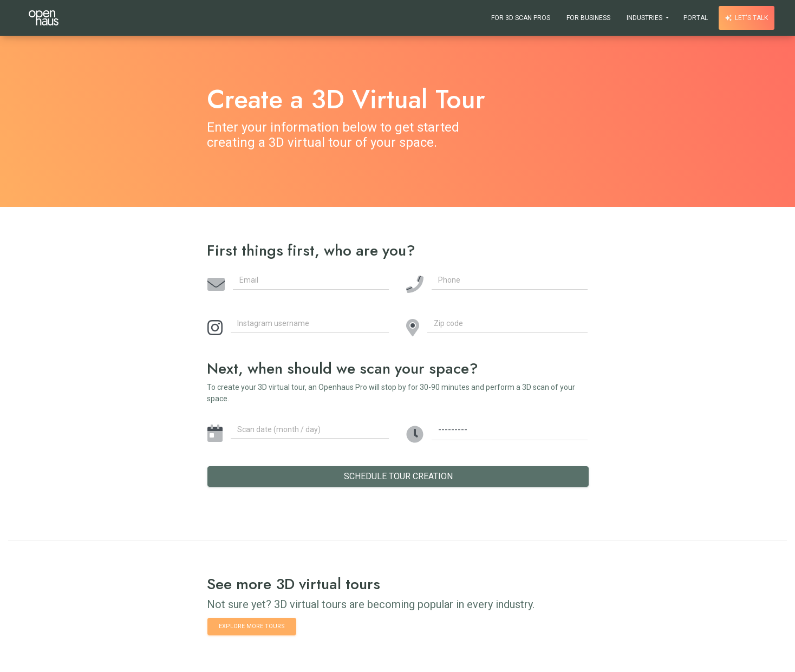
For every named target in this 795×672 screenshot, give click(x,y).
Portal (696, 18)
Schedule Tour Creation (398, 476)
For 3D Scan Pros (521, 18)
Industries (645, 18)
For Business (588, 18)
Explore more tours (252, 626)
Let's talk (747, 18)
